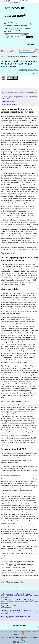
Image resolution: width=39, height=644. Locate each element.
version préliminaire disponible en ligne (24, 531)
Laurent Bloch (33, 74)
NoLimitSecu (8, 608)
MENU (30, 44)
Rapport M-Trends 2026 (8, 606)
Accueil (3, 56)
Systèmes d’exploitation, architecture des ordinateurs (22, 56)
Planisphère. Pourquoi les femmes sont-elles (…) (16, 610)
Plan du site (7, 631)
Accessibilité (4, 1)
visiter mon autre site (24, 24)
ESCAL (20, 643)
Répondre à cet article (14, 582)
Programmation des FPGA (10, 104)
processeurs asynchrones (21, 577)
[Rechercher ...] (27, 51)
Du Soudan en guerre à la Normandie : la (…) (15, 594)
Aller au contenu (14, 1)
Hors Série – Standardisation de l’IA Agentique (16, 616)
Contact (15, 631)
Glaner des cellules (8, 101)
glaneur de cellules (11, 293)
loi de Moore (9, 123)
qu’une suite (16, 534)
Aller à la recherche (25, 1)
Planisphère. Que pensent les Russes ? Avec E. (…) (17, 600)
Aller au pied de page (15, 3)
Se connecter (8, 51)
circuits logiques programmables (13, 453)
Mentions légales (25, 631)
